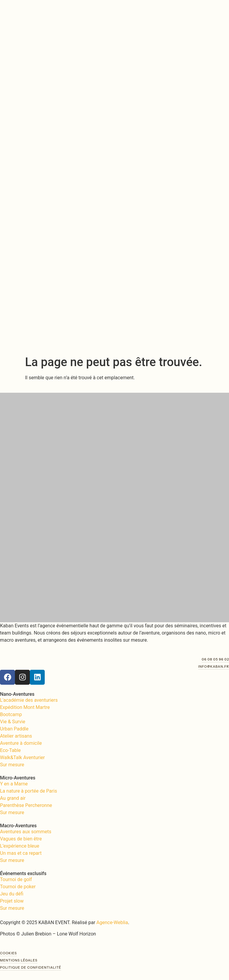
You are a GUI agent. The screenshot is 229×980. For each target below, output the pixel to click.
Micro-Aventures (18, 778)
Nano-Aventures (17, 694)
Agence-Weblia (112, 922)
